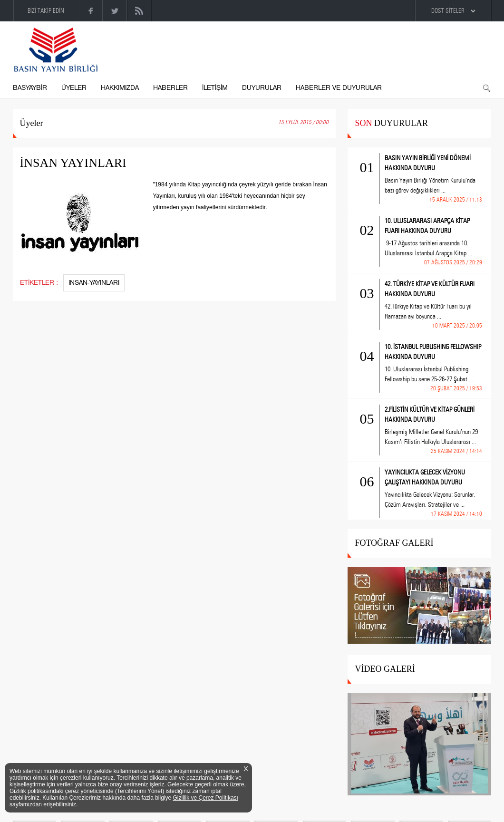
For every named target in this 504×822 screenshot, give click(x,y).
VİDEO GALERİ (385, 669)
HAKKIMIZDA (120, 88)
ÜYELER (74, 88)
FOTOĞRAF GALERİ (394, 543)
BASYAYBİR (30, 88)
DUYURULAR (262, 88)
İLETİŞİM (215, 88)
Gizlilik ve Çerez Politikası (206, 798)
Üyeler (32, 123)
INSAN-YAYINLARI (94, 283)
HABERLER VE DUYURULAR (339, 88)
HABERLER (170, 88)
